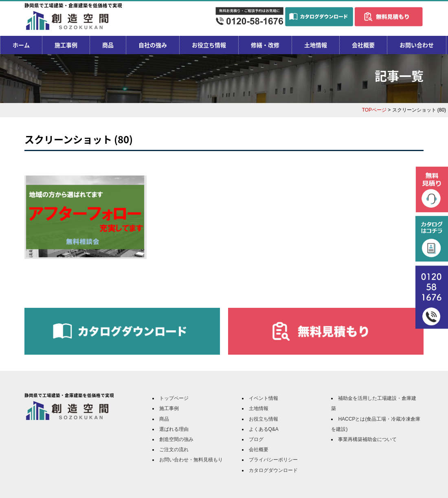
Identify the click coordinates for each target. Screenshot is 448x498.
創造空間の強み (176, 439)
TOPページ (374, 110)
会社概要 (363, 45)
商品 (108, 45)
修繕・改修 (265, 45)
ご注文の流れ (174, 450)
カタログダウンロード (273, 470)
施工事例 (66, 45)
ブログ (256, 439)
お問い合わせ (417, 45)
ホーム (21, 45)
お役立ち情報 (209, 45)
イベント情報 (264, 398)
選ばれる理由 (174, 429)
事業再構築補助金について (367, 439)
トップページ (174, 398)
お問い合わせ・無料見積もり (191, 460)
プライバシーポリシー (273, 460)
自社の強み (153, 45)
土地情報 (316, 45)
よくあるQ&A (264, 429)
